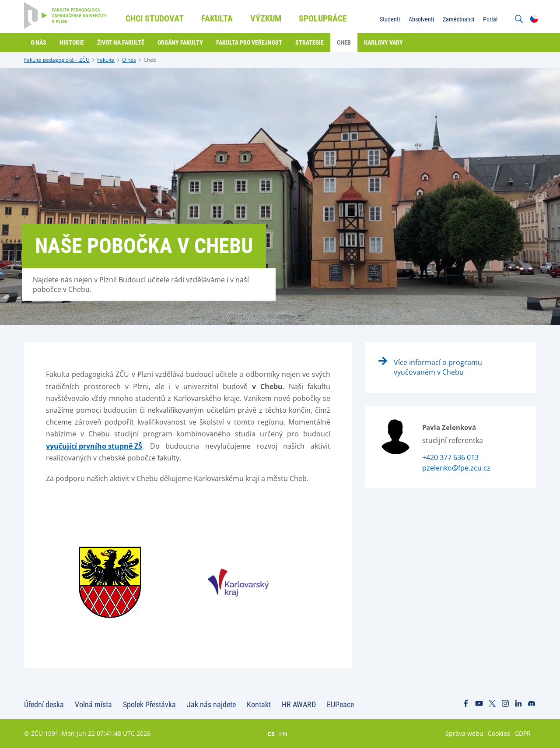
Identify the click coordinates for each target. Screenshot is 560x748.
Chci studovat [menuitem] (155, 18)
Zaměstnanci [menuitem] (458, 19)
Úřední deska (44, 704)
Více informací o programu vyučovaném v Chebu (438, 367)
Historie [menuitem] (72, 42)
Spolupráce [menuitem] (323, 18)
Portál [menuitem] (490, 19)
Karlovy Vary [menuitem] (383, 42)
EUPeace (340, 704)
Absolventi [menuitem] (421, 19)
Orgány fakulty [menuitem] (180, 42)
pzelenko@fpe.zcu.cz (456, 468)
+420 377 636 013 (450, 457)
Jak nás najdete (211, 704)
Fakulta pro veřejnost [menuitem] (249, 42)
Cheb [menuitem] (344, 42)
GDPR (523, 733)
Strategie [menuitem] (310, 42)
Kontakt (259, 704)
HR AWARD (299, 704)
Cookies (499, 733)
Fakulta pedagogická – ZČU (57, 60)
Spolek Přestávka (149, 704)
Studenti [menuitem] (390, 19)
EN (283, 734)
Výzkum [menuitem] (266, 18)
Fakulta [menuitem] (217, 18)
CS (271, 734)
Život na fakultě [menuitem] (121, 42)
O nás (129, 60)
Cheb (150, 60)
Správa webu (464, 733)
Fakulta (106, 60)
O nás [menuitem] (38, 42)
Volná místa (93, 704)
